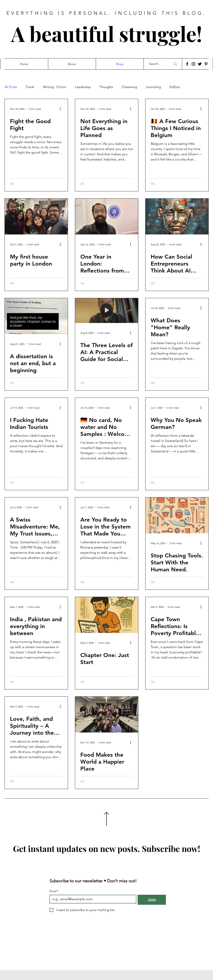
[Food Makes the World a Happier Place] (107, 715)
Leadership (83, 87)
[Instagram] (193, 64)
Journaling (153, 87)
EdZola (175, 87)
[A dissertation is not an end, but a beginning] (36, 316)
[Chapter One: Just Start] (107, 615)
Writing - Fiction (55, 87)
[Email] (92, 899)
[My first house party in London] (36, 217)
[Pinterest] (206, 64)
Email (54, 891)
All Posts (11, 87)
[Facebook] (187, 64)
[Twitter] (200, 64)
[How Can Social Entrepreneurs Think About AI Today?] (177, 217)
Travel (30, 87)
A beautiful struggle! (107, 33)
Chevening (129, 87)
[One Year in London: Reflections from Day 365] (107, 217)
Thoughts (106, 87)
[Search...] (157, 64)
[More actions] (62, 109)
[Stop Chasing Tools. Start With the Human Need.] (177, 515)
